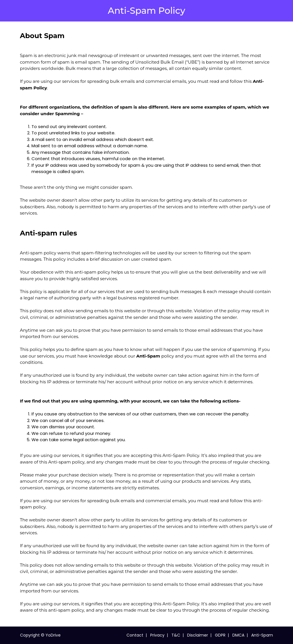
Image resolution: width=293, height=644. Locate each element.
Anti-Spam (262, 635)
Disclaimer (198, 635)
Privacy (157, 635)
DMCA (238, 635)
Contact (135, 635)
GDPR (220, 635)
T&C (176, 635)
